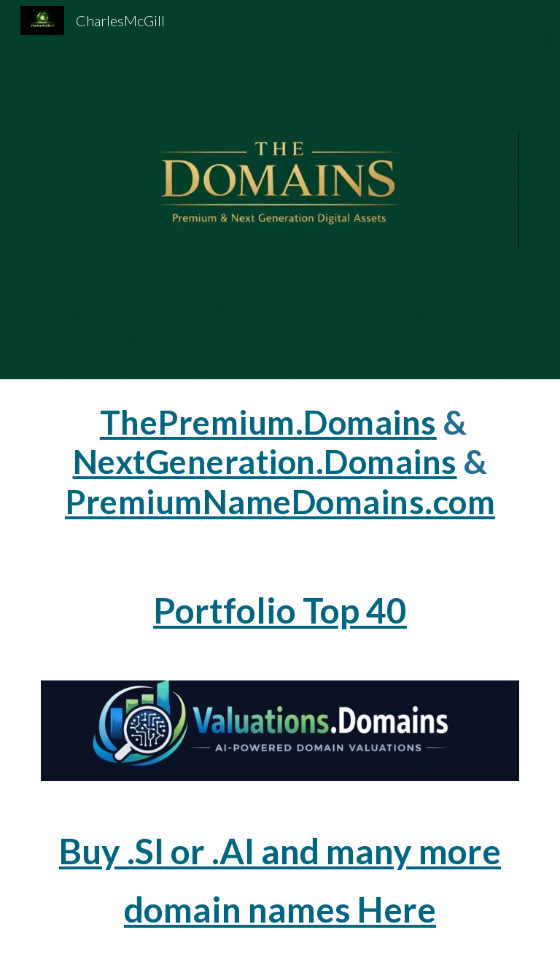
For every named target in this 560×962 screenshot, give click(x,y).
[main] (280, 469)
